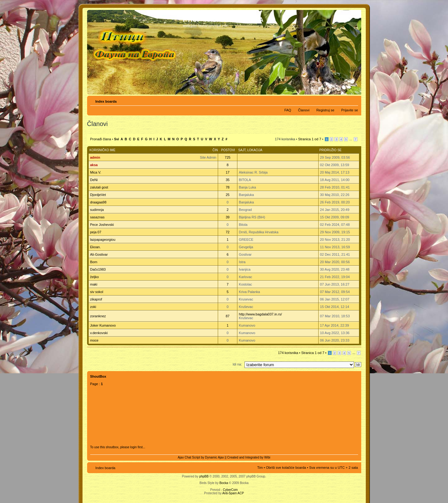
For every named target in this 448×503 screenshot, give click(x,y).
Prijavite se (350, 110)
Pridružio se (331, 150)
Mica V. (96, 172)
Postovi (228, 150)
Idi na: (237, 364)
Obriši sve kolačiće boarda (286, 468)
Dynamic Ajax (215, 457)
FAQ (288, 110)
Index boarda (106, 101)
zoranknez (98, 316)
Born (94, 262)
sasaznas (97, 217)
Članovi (304, 110)
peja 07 (96, 232)
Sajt (242, 150)
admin (95, 157)
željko (95, 277)
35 (227, 180)
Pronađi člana (101, 139)
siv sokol (97, 292)
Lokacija (255, 150)
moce (94, 340)
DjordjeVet (98, 195)
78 (227, 187)
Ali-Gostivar (99, 254)
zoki (93, 307)
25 (227, 195)
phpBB (204, 476)
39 (227, 217)
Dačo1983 (98, 269)
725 (227, 157)
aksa (94, 165)
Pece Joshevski (102, 225)
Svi (117, 139)
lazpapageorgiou (103, 240)
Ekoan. (96, 247)
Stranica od (310, 139)
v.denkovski (99, 333)
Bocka (224, 483)
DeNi (94, 180)
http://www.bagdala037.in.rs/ (260, 314)
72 (227, 232)
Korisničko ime (103, 150)
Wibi (267, 457)
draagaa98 (98, 202)
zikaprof (96, 299)
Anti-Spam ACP (233, 493)
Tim (260, 468)
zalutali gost (99, 187)
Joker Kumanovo (103, 325)
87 (227, 316)
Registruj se (325, 110)
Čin (215, 150)
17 (227, 172)
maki (94, 284)
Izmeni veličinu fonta (354, 100)
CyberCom (230, 490)
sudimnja (97, 210)
